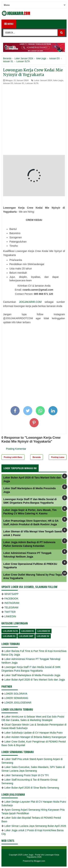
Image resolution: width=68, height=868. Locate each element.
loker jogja (58, 80)
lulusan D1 (28, 631)
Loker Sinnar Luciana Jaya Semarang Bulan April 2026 (35, 826)
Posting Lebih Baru (13, 457)
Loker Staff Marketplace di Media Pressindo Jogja (32, 675)
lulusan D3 (8, 83)
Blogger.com (40, 861)
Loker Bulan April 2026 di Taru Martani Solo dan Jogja (35, 680)
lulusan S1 (19, 83)
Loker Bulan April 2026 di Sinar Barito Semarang (32, 788)
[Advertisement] (34, 121)
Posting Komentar (16, 449)
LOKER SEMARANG (16, 698)
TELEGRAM (11, 607)
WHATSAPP (11, 594)
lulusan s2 (43, 636)
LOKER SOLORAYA (16, 694)
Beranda (37, 457)
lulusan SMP (26, 636)
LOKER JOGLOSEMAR (18, 703)
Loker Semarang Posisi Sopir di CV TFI (26, 775)
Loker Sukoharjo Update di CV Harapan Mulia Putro (33, 733)
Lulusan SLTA (32, 83)
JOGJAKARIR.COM (30, 302)
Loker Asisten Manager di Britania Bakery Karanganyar (35, 737)
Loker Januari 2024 (43, 80)
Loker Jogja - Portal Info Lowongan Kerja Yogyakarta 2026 (41, 856)
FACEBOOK (11, 599)
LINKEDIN (10, 616)
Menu (9, 24)
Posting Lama (58, 457)
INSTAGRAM (12, 603)
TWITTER (10, 612)
